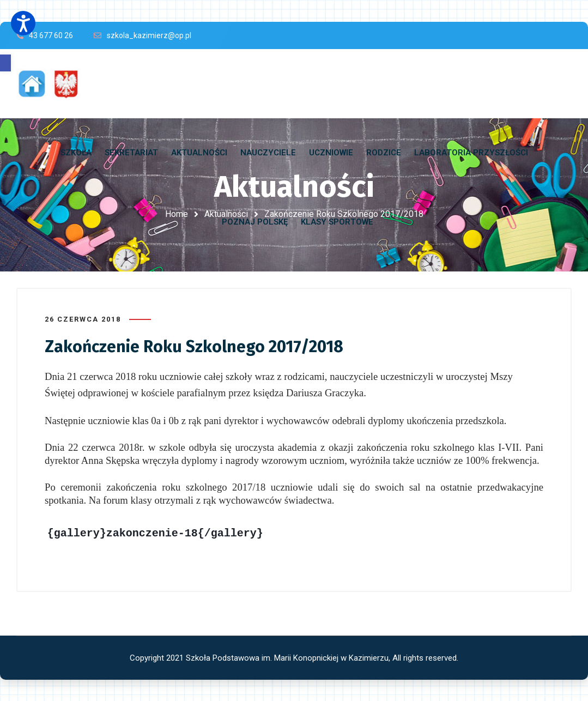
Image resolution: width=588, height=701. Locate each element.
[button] (5, 63)
